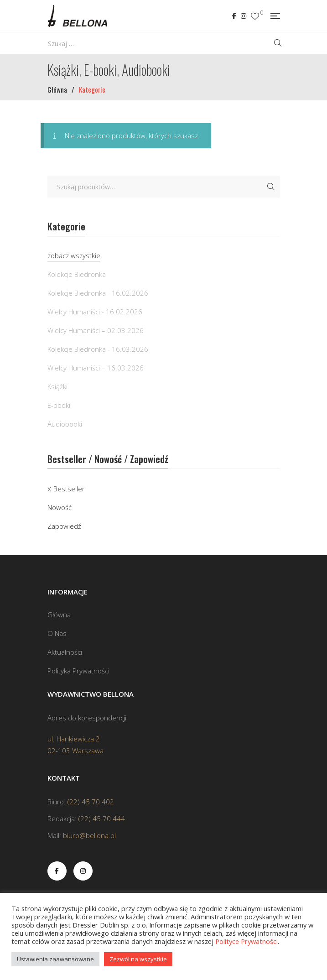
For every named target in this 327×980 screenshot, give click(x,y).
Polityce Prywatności (247, 941)
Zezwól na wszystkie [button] (138, 959)
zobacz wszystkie (74, 255)
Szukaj (271, 187)
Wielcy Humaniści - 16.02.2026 (95, 312)
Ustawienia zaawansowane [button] (55, 959)
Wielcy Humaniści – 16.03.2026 (96, 368)
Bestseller (69, 489)
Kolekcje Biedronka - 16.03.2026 (98, 349)
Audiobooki (65, 424)
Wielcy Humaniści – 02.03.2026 (96, 330)
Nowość (60, 507)
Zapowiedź (64, 526)
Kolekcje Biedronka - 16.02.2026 (98, 293)
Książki (57, 386)
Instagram (244, 16)
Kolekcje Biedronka (77, 274)
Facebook (234, 16)
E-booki (59, 405)
